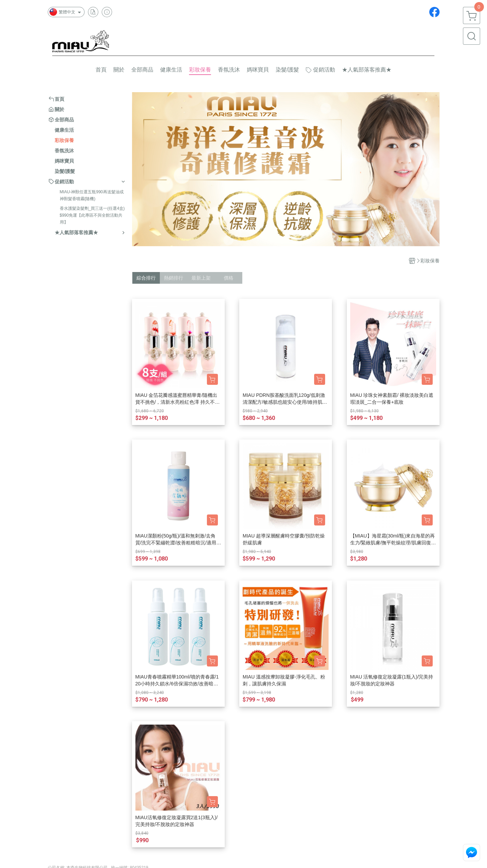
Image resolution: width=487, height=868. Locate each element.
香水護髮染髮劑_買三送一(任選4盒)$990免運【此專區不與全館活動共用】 (92, 215)
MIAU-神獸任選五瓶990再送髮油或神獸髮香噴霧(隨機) (92, 195)
